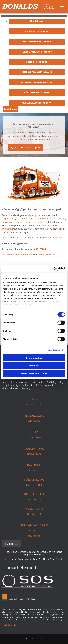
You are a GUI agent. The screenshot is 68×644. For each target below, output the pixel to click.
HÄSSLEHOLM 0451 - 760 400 (37, 52)
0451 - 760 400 (34, 485)
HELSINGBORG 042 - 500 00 (37, 42)
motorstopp (46, 225)
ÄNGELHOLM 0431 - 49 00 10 (37, 103)
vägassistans (26, 222)
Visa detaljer (54, 350)
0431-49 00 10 (34, 514)
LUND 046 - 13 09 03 (37, 62)
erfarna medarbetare (17, 255)
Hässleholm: (34, 480)
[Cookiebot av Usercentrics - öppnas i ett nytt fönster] (53, 269)
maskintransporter (26, 219)
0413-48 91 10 (34, 405)
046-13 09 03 (34, 438)
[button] (11, 109)
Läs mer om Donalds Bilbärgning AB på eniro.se (34, 639)
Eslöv (34, 399)
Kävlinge (34, 465)
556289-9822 (37, 554)
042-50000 (34, 421)
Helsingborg (34, 416)
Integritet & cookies (9, 625)
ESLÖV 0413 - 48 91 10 (37, 31)
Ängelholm (34, 509)
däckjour (61, 219)
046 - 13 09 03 (34, 471)
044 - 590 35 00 (34, 500)
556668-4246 (57, 559)
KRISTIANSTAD (34, 494)
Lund (34, 432)
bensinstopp (8, 222)
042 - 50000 (56, 238)
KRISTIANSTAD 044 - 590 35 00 (37, 82)
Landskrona (34, 449)
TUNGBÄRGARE (29, 525)
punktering (7, 229)
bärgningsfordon (46, 255)
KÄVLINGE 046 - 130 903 (37, 93)
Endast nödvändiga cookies (34, 373)
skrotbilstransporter (46, 219)
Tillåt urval (34, 366)
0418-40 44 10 (34, 454)
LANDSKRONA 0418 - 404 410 (37, 72)
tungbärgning (9, 219)
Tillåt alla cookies (34, 358)
